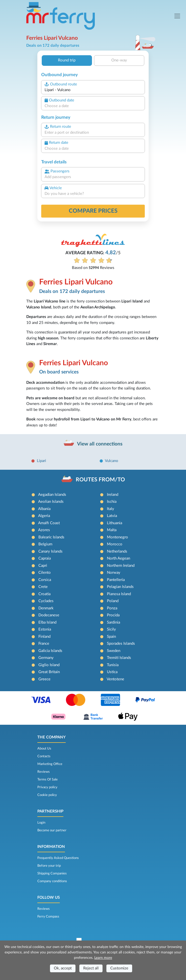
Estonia (45, 629)
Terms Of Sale (48, 779)
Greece (44, 679)
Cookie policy (47, 795)
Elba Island (47, 622)
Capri (43, 566)
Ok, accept (63, 968)
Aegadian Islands (52, 495)
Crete (43, 587)
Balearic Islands (51, 537)
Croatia (44, 594)
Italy (111, 509)
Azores (44, 530)
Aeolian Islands (51, 502)
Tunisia (113, 665)
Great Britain (49, 672)
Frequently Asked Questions (58, 858)
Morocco (115, 544)
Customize (119, 968)
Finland (44, 637)
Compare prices (93, 211)
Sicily (111, 629)
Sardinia (113, 622)
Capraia (45, 558)
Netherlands (117, 551)
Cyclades (46, 601)
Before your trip (49, 866)
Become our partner (52, 830)
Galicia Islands (50, 651)
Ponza (112, 608)
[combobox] (93, 90)
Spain (111, 637)
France (44, 644)
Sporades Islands (121, 644)
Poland (113, 601)
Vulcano (112, 461)
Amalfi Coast (49, 523)
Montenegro (117, 537)
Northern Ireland (121, 566)
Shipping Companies (52, 873)
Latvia (112, 516)
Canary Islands (50, 551)
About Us (44, 748)
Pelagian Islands (120, 587)
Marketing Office (50, 764)
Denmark (46, 608)
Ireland (113, 495)
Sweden (114, 651)
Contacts (44, 756)
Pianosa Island (119, 594)
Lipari (41, 461)
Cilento (45, 573)
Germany (46, 658)
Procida (113, 615)
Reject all (91, 968)
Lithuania (115, 523)
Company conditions (52, 881)
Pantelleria (116, 580)
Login (41, 823)
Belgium (45, 544)
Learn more (103, 958)
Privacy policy (47, 787)
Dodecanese (49, 615)
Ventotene (115, 679)
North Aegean (119, 558)
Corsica (45, 580)
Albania (44, 509)
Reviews (44, 772)
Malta (112, 530)
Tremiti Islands (119, 658)
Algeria (44, 516)
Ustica (112, 672)
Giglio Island (49, 665)
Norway (114, 573)
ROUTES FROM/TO (100, 480)
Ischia (112, 502)
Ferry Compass (48, 917)
